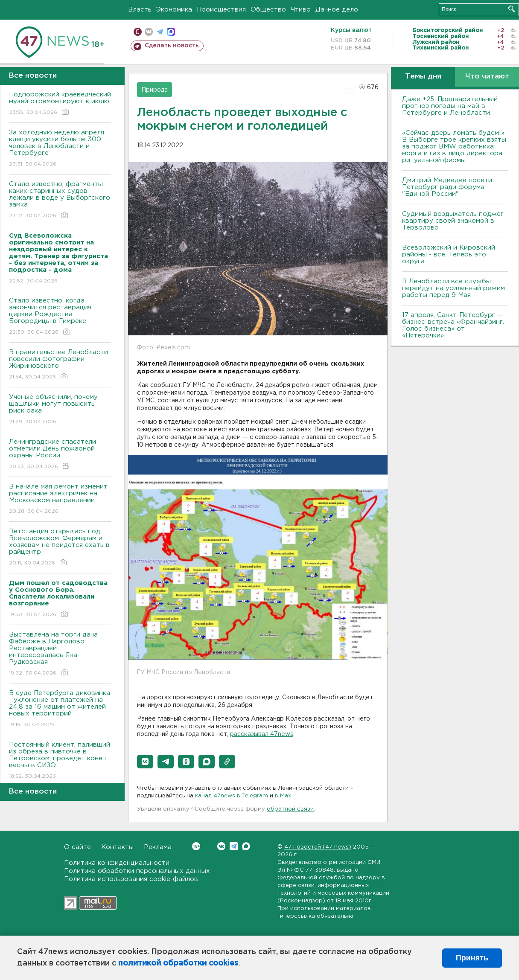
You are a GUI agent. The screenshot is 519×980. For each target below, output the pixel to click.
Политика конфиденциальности (117, 863)
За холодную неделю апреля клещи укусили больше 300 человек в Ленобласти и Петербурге (60, 149)
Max (246, 846)
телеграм (160, 32)
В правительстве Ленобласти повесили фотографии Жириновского (60, 365)
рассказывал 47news (262, 734)
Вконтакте (196, 846)
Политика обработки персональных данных (137, 871)
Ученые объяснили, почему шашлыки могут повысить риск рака (60, 410)
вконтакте (149, 32)
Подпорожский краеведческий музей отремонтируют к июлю (60, 104)
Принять (472, 958)
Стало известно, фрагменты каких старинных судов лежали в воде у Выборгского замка (60, 200)
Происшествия (221, 10)
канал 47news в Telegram (232, 796)
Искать (512, 9)
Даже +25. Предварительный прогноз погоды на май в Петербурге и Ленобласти (450, 106)
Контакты (117, 847)
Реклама (158, 847)
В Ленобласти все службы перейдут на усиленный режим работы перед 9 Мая (453, 288)
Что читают (487, 77)
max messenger (171, 32)
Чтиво (301, 10)
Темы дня (423, 77)
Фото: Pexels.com (163, 348)
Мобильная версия (138, 32)
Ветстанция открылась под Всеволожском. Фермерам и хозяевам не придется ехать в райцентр (60, 548)
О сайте (77, 847)
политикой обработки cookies (178, 963)
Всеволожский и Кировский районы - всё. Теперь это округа (449, 254)
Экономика (174, 10)
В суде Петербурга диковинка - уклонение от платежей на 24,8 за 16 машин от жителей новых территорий (60, 709)
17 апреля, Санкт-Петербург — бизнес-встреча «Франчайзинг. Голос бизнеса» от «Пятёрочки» (453, 325)
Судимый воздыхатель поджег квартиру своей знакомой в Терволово (453, 221)
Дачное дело (337, 10)
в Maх (283, 796)
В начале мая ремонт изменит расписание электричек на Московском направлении (60, 499)
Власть (140, 10)
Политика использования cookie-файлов (131, 879)
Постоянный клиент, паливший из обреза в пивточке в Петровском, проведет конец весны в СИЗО (60, 761)
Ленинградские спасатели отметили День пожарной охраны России (60, 455)
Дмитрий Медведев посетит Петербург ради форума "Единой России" (449, 187)
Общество (268, 10)
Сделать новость (172, 46)
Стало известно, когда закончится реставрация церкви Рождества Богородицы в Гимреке (60, 317)
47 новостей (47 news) (318, 847)
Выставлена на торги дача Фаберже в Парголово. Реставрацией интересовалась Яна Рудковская (60, 654)
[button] (145, 762)
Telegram (234, 846)
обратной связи (290, 809)
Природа (155, 90)
